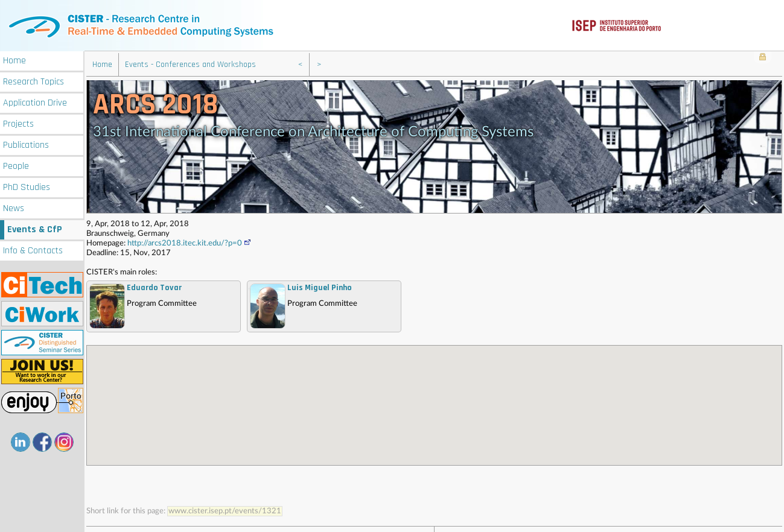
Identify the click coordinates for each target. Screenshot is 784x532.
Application (35, 102)
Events (35, 228)
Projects (18, 123)
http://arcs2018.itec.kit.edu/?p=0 (190, 242)
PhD (27, 186)
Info (33, 249)
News (14, 207)
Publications (26, 144)
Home (14, 59)
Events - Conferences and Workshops (190, 63)
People (16, 165)
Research (33, 81)
